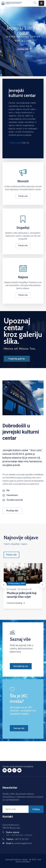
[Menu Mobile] (41, 3)
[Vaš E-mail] (16, 809)
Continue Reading (16, 603)
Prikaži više (23, 196)
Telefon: (17, 839)
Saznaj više (19, 728)
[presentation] (4, 585)
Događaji (12, 589)
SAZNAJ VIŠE (23, 49)
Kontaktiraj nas (21, 666)
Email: (19, 843)
